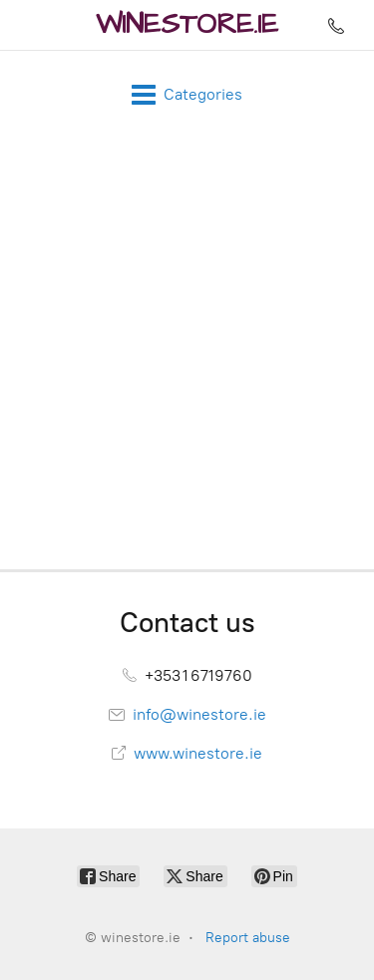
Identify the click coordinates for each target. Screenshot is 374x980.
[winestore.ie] (187, 25)
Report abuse (248, 938)
